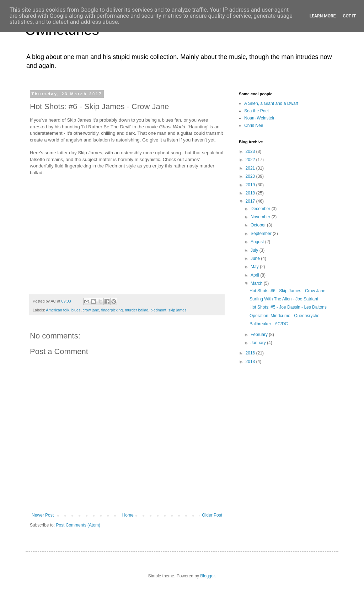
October (259, 225)
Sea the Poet (256, 111)
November (261, 217)
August (258, 242)
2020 (251, 176)
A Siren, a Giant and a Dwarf (271, 103)
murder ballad (136, 310)
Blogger (207, 576)
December (261, 209)
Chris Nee (254, 125)
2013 (251, 362)
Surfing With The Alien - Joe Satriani (284, 299)
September (262, 234)
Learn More (323, 16)
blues (76, 310)
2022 (251, 160)
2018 (251, 193)
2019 (251, 185)
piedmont (158, 310)
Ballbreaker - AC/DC (269, 324)
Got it (349, 16)
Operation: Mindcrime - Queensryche (285, 316)
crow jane (91, 310)
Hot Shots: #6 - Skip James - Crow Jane (287, 291)
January (259, 343)
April (255, 275)
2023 (251, 151)
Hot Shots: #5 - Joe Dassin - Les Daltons (288, 307)
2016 (251, 353)
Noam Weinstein (260, 118)
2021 (251, 168)
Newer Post (43, 515)
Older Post (212, 515)
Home (128, 515)
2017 (251, 201)
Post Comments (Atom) (78, 525)
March (257, 283)
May (255, 267)
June (256, 258)
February (260, 335)
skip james (178, 310)
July (255, 250)
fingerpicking (112, 310)
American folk (57, 310)
